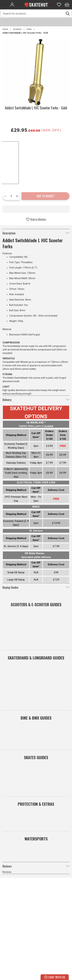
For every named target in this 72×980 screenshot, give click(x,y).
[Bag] (67, 5)
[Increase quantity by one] (17, 196)
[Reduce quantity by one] (5, 196)
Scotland (49, 426)
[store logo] (37, 5)
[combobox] (33, 14)
